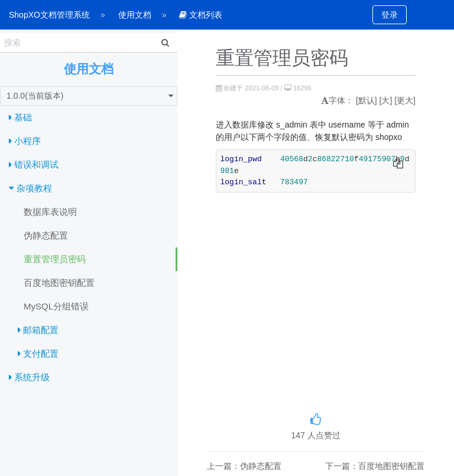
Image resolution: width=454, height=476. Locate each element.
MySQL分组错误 (56, 306)
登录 (390, 15)
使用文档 (135, 15)
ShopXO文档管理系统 (49, 15)
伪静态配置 (46, 235)
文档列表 (201, 15)
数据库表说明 (50, 212)
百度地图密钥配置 (59, 283)
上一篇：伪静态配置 (244, 466)
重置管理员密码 (55, 259)
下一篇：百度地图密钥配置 (375, 466)
